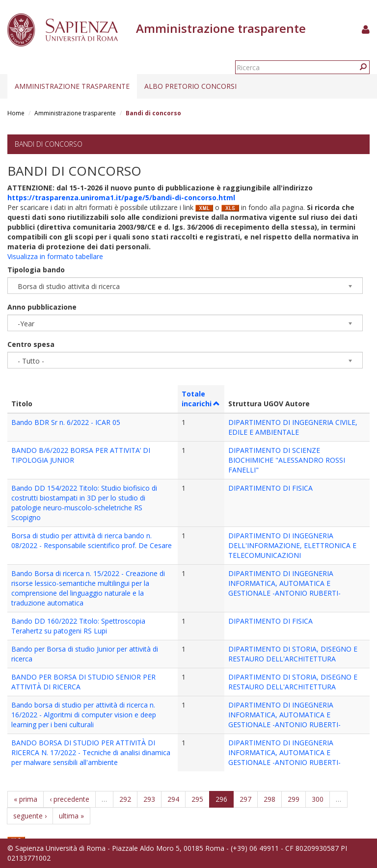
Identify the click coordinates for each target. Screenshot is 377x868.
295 (197, 799)
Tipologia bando (36, 270)
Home (16, 113)
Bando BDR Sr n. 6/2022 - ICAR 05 (66, 422)
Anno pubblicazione (42, 307)
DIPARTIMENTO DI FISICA (270, 488)
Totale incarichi (201, 399)
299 (294, 799)
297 (245, 799)
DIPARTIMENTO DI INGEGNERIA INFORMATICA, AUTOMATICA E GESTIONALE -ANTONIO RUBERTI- (284, 583)
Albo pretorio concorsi (190, 86)
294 (173, 799)
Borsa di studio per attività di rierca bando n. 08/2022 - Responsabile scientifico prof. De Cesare (92, 540)
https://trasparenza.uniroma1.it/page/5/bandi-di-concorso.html (121, 197)
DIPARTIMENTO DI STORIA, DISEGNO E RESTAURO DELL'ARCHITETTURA (293, 654)
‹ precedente (69, 799)
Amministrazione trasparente (72, 86)
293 (149, 799)
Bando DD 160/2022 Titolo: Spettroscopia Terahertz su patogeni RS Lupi (78, 626)
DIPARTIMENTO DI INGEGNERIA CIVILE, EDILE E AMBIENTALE (293, 427)
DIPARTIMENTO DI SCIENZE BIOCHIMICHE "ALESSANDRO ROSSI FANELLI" (287, 460)
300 (318, 799)
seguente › (30, 816)
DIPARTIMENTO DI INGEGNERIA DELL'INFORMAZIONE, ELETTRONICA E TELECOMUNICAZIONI (292, 545)
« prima (26, 799)
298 (269, 799)
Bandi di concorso (49, 144)
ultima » (71, 816)
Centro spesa (31, 344)
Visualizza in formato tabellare (55, 256)
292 (125, 799)
